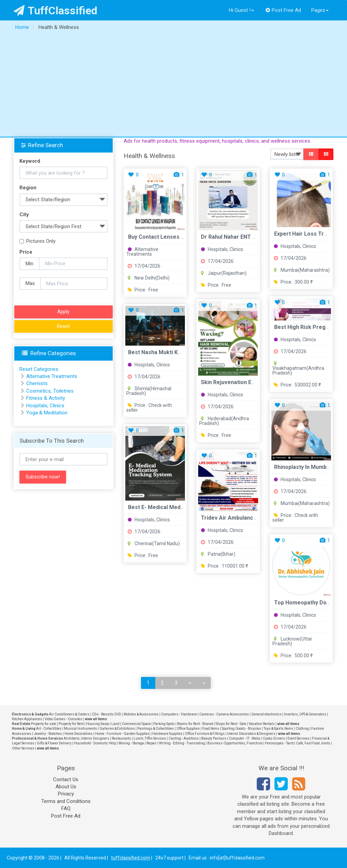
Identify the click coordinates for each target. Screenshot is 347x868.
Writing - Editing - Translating (182, 743)
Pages (320, 10)
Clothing (302, 729)
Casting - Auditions (184, 738)
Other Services (23, 748)
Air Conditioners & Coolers (69, 714)
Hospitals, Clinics (222, 249)
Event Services (298, 738)
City (24, 215)
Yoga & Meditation (47, 413)
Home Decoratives (78, 734)
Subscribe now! (43, 477)
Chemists (37, 383)
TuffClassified (56, 11)
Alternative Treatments (142, 252)
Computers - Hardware (179, 714)
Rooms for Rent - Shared (195, 724)
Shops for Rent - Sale (231, 724)
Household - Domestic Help (95, 743)
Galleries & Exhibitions (117, 729)
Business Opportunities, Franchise (235, 743)
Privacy (66, 794)
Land (115, 724)
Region (28, 188)
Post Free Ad (283, 10)
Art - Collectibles (49, 729)
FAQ (66, 808)
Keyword (30, 161)
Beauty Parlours (214, 738)
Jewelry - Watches (48, 734)
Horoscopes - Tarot (279, 743)
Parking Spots (164, 724)
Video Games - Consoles (64, 719)
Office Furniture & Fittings (205, 734)
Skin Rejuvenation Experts (234, 382)
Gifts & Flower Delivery (54, 743)
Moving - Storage (131, 743)
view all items (96, 719)
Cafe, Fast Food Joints (313, 743)
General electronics (266, 714)
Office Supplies (188, 729)
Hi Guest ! (241, 10)
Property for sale (44, 724)
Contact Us (66, 779)
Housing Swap (98, 724)
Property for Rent (71, 724)
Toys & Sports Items (278, 729)
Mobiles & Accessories (141, 714)
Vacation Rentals (262, 724)
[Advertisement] (173, 85)
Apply (63, 312)
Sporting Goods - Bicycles (241, 729)
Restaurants (121, 738)
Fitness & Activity (46, 398)
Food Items (211, 729)
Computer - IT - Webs (245, 738)
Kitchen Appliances (27, 719)
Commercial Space (136, 724)
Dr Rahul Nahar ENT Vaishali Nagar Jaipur (254, 237)
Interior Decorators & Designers (251, 734)
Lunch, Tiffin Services (150, 738)
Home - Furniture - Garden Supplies (122, 734)
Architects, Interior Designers (86, 738)
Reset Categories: (39, 369)
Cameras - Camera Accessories (224, 714)
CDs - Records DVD (107, 714)
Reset (63, 326)
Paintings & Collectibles (156, 729)
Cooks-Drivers (274, 738)
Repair (152, 743)
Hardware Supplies (167, 734)
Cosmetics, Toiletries (50, 391)
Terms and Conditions (66, 801)
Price (26, 252)
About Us (66, 787)
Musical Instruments (81, 729)
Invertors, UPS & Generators (305, 714)
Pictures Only (37, 241)
